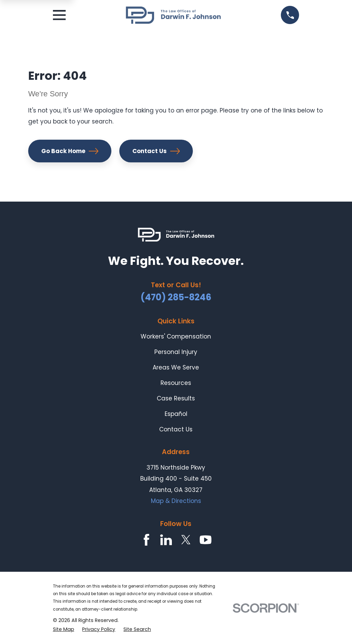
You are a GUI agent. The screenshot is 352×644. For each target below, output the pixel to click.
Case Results (176, 398)
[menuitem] (64, 629)
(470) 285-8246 (176, 297)
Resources (176, 383)
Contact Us (156, 151)
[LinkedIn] (166, 540)
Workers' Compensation (176, 336)
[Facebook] (146, 540)
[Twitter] (186, 540)
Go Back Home (70, 151)
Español (176, 414)
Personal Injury (176, 352)
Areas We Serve (176, 367)
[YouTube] (206, 540)
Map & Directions (176, 501)
